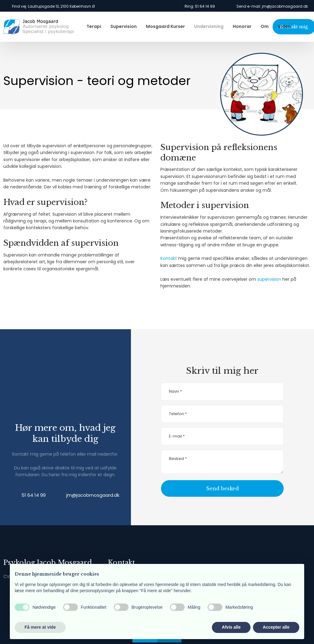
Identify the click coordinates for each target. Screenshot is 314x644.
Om (265, 26)
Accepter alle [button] (276, 627)
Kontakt (169, 258)
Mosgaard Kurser (165, 26)
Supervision (124, 26)
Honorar (242, 26)
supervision (269, 279)
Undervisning (209, 26)
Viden (284, 26)
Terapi (94, 26)
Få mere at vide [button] (40, 627)
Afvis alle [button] (231, 627)
